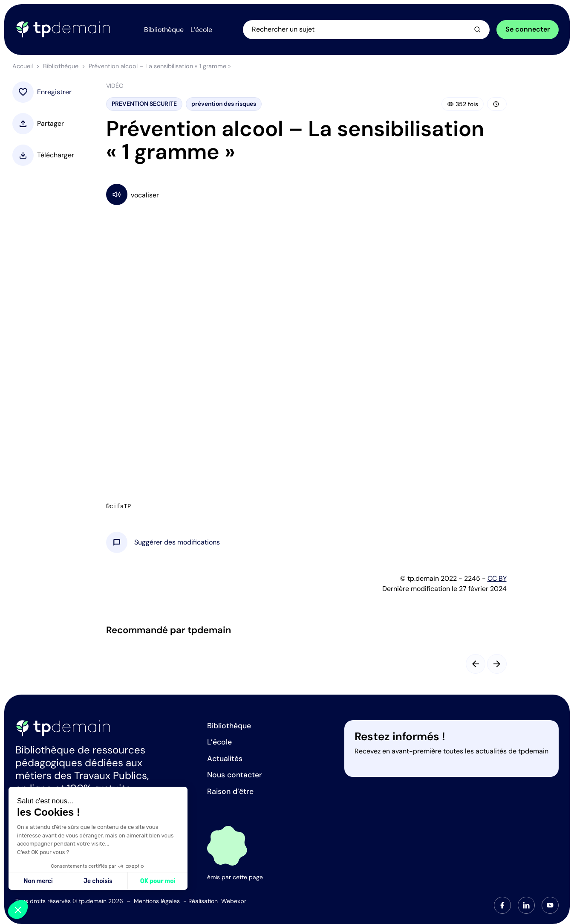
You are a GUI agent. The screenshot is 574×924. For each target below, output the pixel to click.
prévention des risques (224, 104)
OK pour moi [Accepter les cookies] (158, 881)
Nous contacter (235, 775)
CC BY (497, 578)
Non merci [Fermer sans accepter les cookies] (38, 881)
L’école (219, 742)
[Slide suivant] (497, 664)
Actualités (225, 759)
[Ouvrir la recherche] (366, 29)
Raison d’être (230, 791)
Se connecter (528, 29)
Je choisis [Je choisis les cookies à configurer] (98, 881)
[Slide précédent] (476, 664)
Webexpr (234, 901)
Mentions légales (157, 901)
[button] (177, 542)
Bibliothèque (61, 66)
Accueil (23, 66)
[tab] (502, 905)
